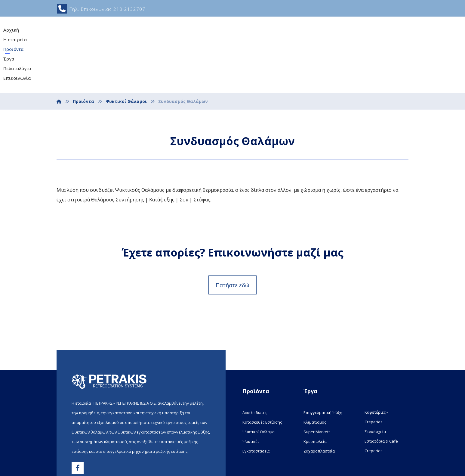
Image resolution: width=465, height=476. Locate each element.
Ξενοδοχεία (375, 383)
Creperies (374, 403)
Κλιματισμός (315, 374)
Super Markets (317, 384)
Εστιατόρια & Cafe (381, 393)
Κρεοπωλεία (315, 393)
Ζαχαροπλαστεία (319, 403)
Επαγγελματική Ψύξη (323, 364)
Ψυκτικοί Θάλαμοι (259, 384)
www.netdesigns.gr (152, 466)
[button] (78, 420)
